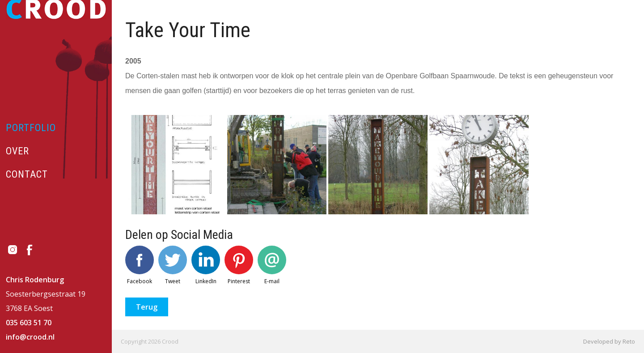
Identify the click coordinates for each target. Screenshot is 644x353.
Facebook (140, 265)
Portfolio (31, 128)
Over (17, 151)
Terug (147, 307)
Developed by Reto (609, 341)
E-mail (272, 265)
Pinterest (239, 265)
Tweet (173, 265)
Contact (27, 174)
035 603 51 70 (29, 323)
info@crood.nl (30, 337)
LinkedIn (206, 265)
